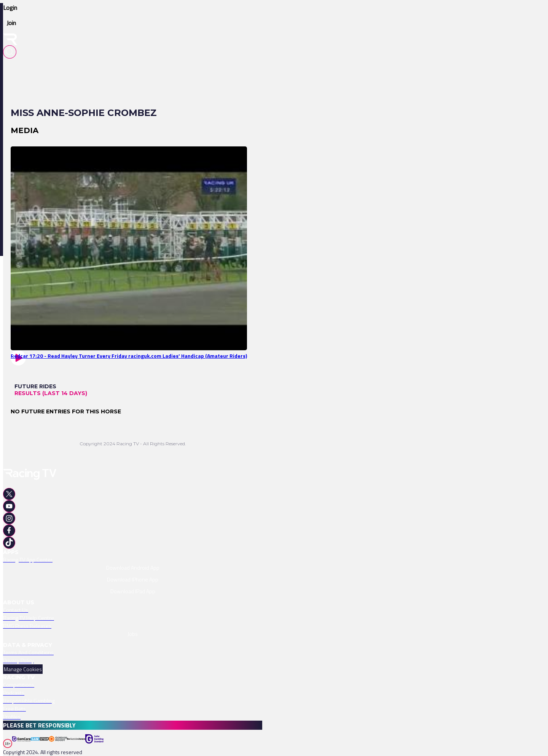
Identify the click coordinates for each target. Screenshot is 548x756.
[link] (133, 248)
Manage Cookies (23, 669)
